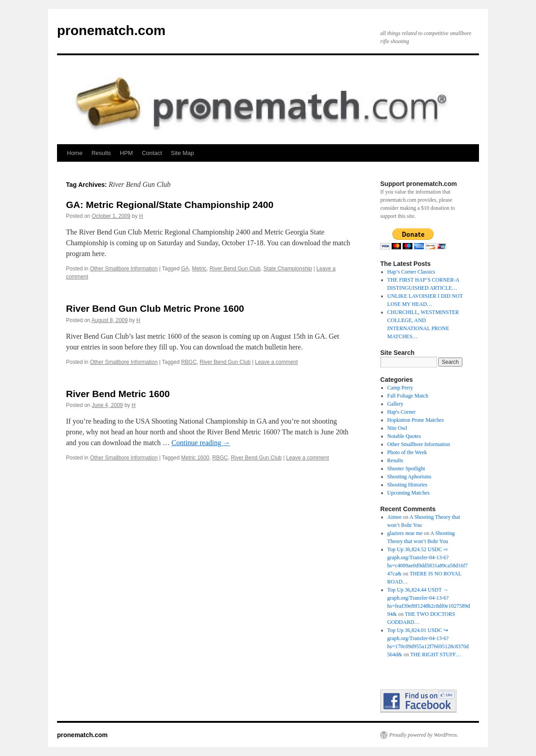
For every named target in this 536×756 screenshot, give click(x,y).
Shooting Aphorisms (409, 477)
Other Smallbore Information (124, 269)
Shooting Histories (408, 485)
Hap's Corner (402, 412)
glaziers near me (405, 533)
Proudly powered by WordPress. (424, 735)
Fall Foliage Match (408, 396)
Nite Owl (397, 428)
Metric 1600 (195, 458)
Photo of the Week (407, 452)
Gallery (395, 404)
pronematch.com (111, 30)
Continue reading (201, 443)
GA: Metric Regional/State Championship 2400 (170, 205)
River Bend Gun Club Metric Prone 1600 (155, 308)
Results (101, 153)
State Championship (288, 269)
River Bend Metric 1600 (118, 394)
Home (75, 153)
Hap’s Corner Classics (411, 272)
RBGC (189, 362)
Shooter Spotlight (406, 469)
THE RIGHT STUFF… (436, 654)
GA (185, 269)
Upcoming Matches (409, 493)
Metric (199, 269)
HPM (126, 153)
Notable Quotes (404, 436)
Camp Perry (400, 388)
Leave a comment (276, 362)
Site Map (182, 153)
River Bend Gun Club (235, 269)
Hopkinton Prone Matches (416, 420)
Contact (152, 153)
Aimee (395, 517)
